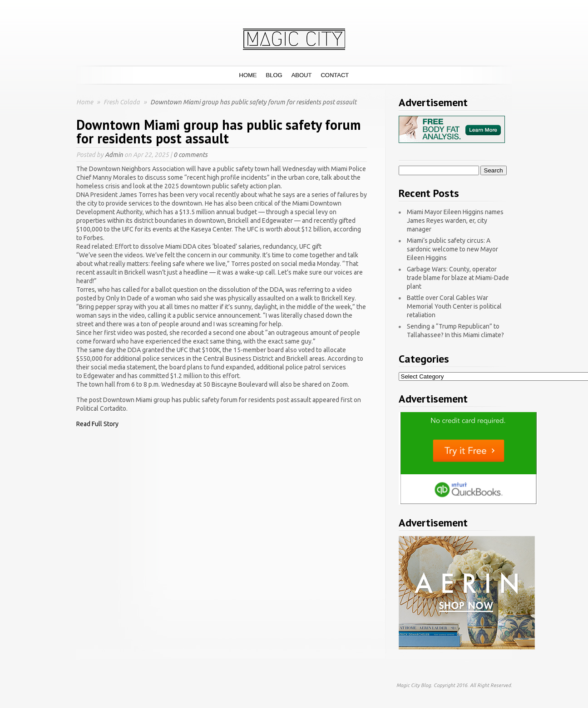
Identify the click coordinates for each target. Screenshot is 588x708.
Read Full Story (97, 424)
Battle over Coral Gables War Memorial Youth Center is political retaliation (454, 306)
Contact (335, 75)
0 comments (190, 155)
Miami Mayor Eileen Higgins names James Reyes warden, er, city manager (455, 221)
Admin (114, 155)
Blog (274, 75)
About (302, 75)
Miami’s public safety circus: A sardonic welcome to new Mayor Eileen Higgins (452, 249)
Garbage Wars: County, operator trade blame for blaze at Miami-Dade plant (458, 278)
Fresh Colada (122, 102)
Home (248, 75)
